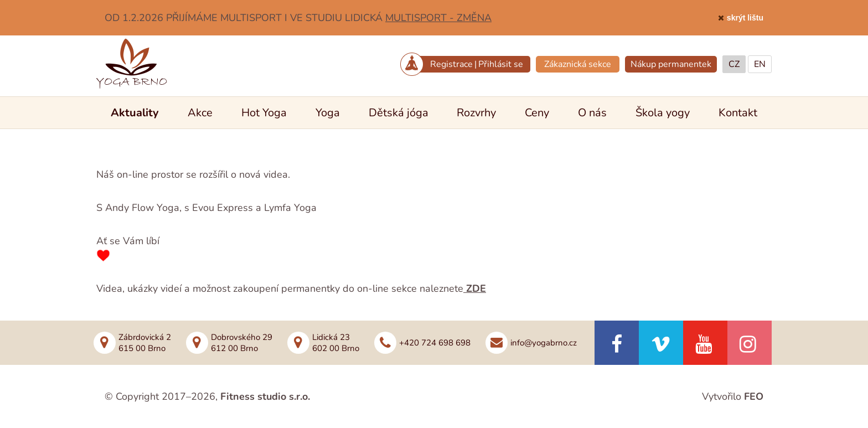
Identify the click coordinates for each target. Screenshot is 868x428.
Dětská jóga (399, 113)
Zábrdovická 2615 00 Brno (145, 343)
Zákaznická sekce (578, 64)
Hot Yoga (264, 113)
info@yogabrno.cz (544, 343)
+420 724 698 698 (435, 343)
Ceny (537, 113)
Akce (200, 113)
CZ (734, 64)
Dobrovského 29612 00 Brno (242, 343)
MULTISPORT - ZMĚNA (438, 18)
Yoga (328, 113)
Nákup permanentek (671, 64)
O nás (592, 113)
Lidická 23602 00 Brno (336, 343)
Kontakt (738, 113)
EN (760, 64)
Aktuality (135, 113)
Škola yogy (663, 113)
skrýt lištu (745, 18)
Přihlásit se (501, 64)
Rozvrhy (476, 113)
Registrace (451, 64)
